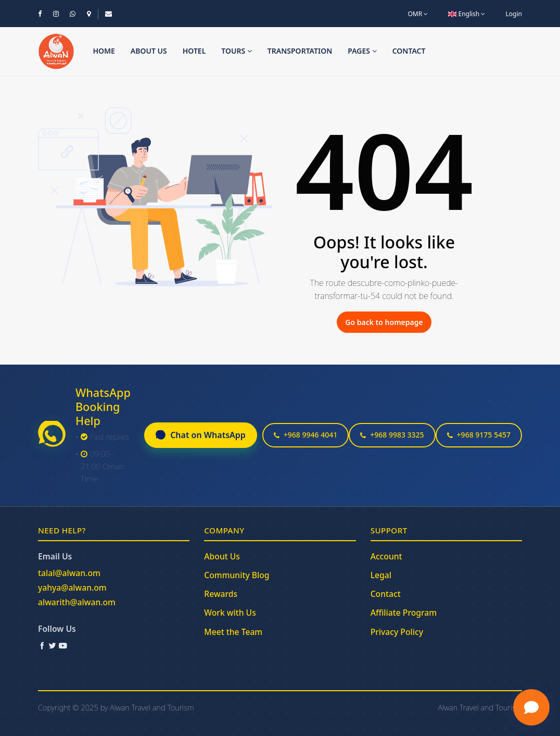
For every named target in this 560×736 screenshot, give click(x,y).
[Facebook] (42, 645)
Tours (237, 51)
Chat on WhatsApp (201, 435)
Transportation (300, 51)
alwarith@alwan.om (77, 602)
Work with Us (230, 613)
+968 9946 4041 (306, 435)
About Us (222, 556)
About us (149, 51)
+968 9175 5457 (479, 435)
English (467, 14)
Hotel (194, 51)
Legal (381, 575)
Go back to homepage (384, 322)
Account (386, 556)
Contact (409, 51)
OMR (418, 14)
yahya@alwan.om (72, 588)
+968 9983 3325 (392, 435)
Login (514, 14)
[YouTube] (63, 645)
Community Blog (237, 575)
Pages (362, 51)
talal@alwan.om (69, 573)
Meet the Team (233, 632)
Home (104, 51)
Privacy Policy (397, 632)
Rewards (221, 594)
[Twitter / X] (53, 645)
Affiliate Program (404, 613)
